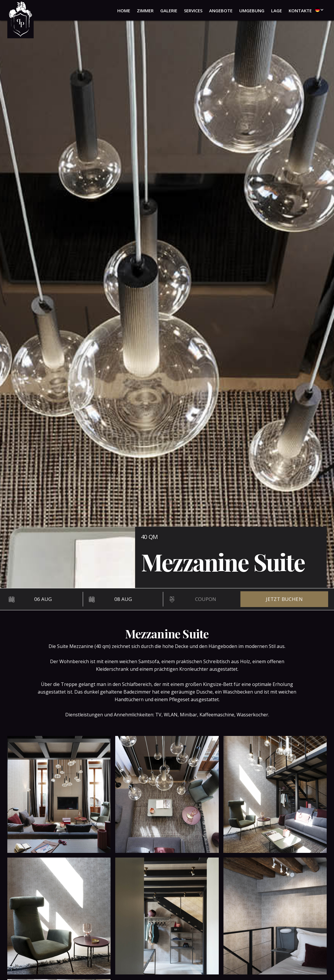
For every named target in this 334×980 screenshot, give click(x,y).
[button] (318, 10)
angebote (221, 11)
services (193, 11)
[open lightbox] (59, 794)
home (124, 11)
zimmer (145, 11)
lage (277, 11)
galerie (169, 11)
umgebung (252, 11)
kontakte (300, 11)
